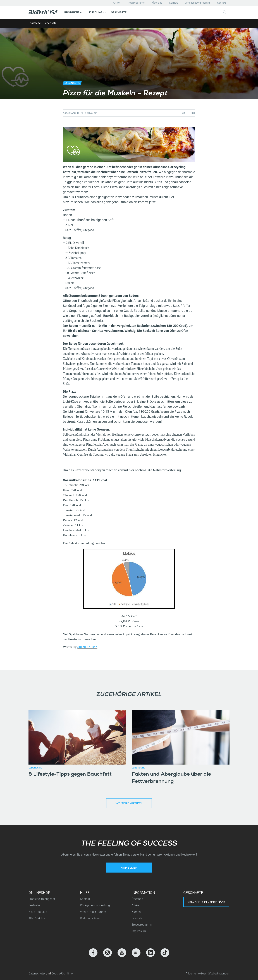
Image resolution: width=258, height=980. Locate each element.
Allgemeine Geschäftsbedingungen (208, 973)
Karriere (174, 3)
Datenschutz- (37, 973)
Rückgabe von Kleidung (95, 905)
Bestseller (35, 905)
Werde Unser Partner (93, 912)
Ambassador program (198, 3)
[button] (73, 12)
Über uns (157, 3)
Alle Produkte (37, 918)
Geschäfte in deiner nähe (206, 902)
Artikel (117, 3)
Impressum (139, 931)
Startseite (35, 23)
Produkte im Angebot (42, 899)
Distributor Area (90, 918)
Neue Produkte (38, 912)
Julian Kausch (87, 647)
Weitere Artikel (129, 804)
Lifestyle (137, 918)
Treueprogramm (136, 3)
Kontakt (221, 3)
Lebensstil (50, 23)
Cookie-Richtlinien (63, 973)
